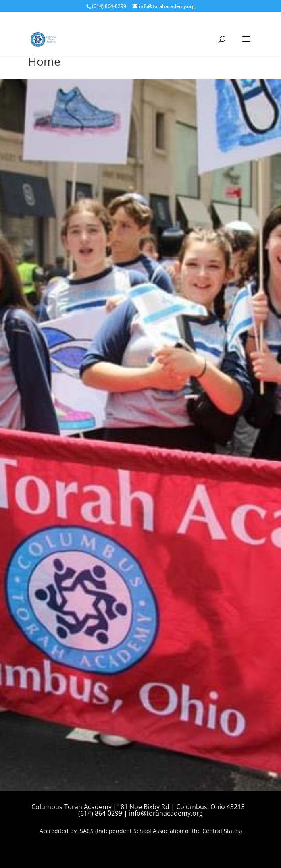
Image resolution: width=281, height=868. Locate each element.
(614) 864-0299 (109, 6)
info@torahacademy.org (166, 813)
